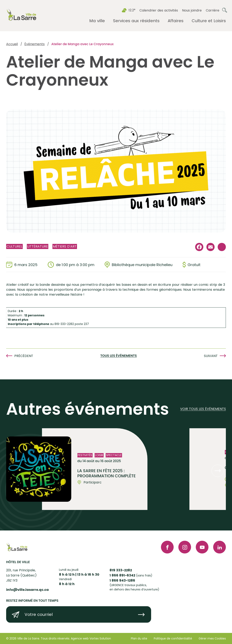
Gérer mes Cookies (212, 638)
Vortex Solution (100, 638)
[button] (218, 471)
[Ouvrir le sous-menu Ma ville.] (97, 21)
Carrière (213, 10)
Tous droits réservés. (55, 638)
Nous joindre (192, 10)
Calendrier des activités (159, 10)
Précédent (24, 356)
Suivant (211, 356)
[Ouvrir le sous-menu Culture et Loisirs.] (209, 21)
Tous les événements (119, 356)
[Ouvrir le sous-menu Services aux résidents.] (136, 21)
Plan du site (139, 638)
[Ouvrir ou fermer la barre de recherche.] (225, 10)
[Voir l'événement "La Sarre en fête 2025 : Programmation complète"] (95, 469)
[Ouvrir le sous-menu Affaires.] (176, 21)
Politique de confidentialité (173, 638)
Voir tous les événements (203, 409)
